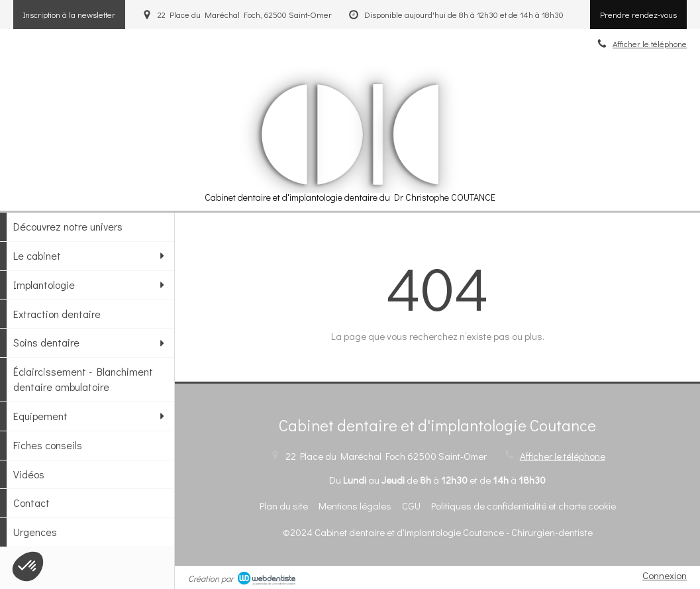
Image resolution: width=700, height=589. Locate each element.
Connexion (665, 575)
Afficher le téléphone (563, 456)
